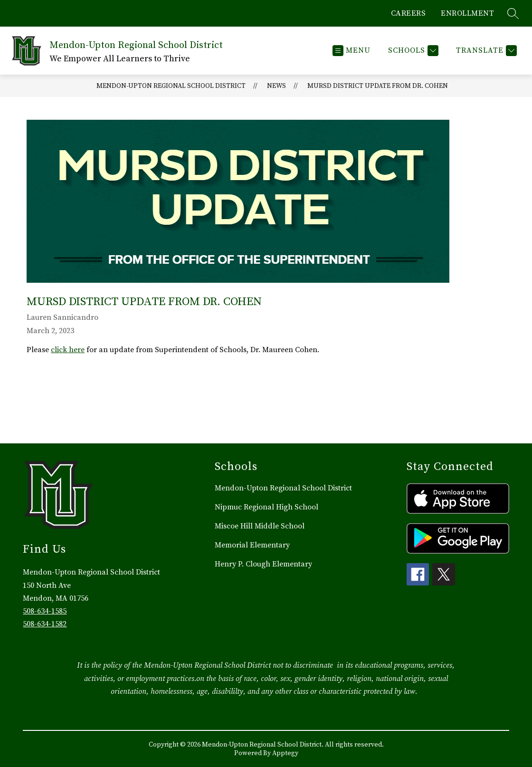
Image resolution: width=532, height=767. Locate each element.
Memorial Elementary (252, 545)
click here (68, 350)
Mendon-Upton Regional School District (171, 86)
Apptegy (285, 753)
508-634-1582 (45, 624)
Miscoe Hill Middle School (260, 526)
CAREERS (408, 13)
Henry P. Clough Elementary (263, 564)
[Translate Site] (485, 51)
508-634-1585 (45, 611)
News (276, 86)
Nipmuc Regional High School (266, 507)
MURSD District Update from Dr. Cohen (378, 86)
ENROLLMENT (467, 13)
